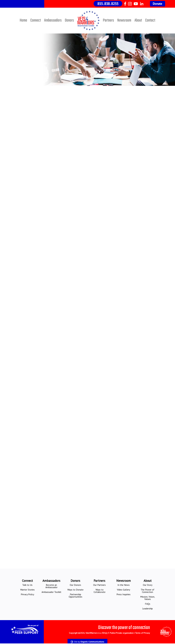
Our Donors (75, 585)
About (138, 20)
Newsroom (124, 20)
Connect (36, 20)
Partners (108, 20)
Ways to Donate (75, 590)
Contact (150, 20)
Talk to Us (27, 585)
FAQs (148, 604)
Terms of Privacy (142, 633)
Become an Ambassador (51, 586)
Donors (69, 20)
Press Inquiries (123, 594)
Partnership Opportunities (75, 595)
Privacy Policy (27, 594)
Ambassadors (53, 20)
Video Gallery (123, 590)
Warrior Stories (27, 590)
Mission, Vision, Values (148, 598)
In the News (124, 585)
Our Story (148, 585)
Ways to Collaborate (100, 591)
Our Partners (99, 585)
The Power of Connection (148, 591)
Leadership (148, 608)
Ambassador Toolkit (51, 592)
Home (23, 20)
